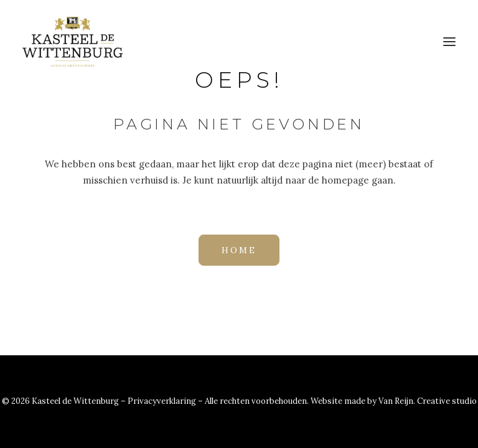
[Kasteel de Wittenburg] (73, 42)
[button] (449, 42)
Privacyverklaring (163, 401)
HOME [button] (239, 250)
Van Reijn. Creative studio (428, 401)
